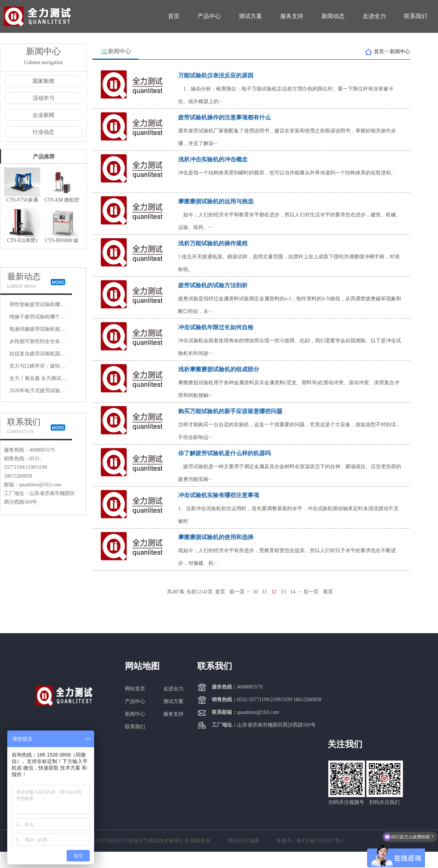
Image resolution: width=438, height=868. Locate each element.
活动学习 (43, 98)
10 (255, 592)
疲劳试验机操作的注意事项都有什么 (224, 117)
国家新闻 (43, 81)
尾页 (328, 592)
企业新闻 (43, 115)
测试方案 (250, 16)
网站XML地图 (243, 841)
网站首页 (135, 689)
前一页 (237, 592)
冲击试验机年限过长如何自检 (216, 327)
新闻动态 (333, 16)
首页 (174, 16)
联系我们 (416, 16)
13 (283, 592)
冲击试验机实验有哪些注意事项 (219, 495)
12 (274, 592)
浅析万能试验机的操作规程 (213, 243)
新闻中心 (400, 52)
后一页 (311, 592)
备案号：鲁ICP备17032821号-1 (310, 841)
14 (293, 592)
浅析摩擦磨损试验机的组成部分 (219, 369)
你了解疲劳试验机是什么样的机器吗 (224, 453)
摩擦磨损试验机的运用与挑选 (216, 201)
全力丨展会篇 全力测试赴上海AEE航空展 (56, 378)
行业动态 (43, 132)
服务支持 (292, 16)
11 (264, 592)
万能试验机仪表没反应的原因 (216, 75)
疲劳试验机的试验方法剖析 (213, 285)
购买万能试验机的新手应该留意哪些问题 (230, 411)
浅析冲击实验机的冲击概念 (213, 159)
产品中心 (209, 16)
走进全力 (374, 16)
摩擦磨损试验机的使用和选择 (216, 537)
